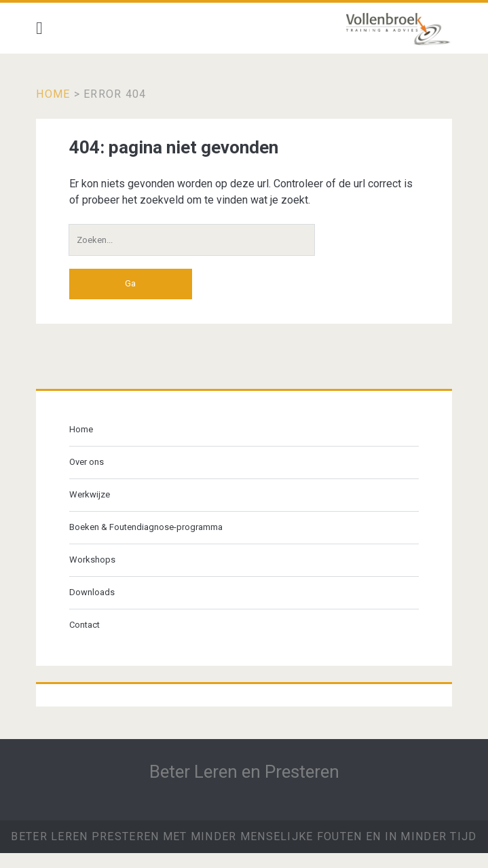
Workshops (92, 560)
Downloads (92, 592)
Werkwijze (90, 494)
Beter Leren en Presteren (244, 772)
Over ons (87, 462)
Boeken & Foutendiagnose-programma (146, 527)
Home (53, 94)
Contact (85, 625)
